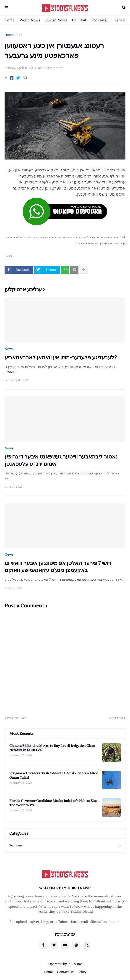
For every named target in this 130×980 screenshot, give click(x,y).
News (9, 349)
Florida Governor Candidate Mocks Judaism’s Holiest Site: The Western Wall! (53, 803)
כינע (19, 35)
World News (30, 20)
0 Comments (52, 68)
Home (10, 20)
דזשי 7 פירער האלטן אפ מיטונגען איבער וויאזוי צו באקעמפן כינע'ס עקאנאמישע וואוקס (58, 567)
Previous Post (17, 718)
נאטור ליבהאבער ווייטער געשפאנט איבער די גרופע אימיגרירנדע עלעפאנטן (61, 460)
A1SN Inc (75, 964)
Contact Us (65, 972)
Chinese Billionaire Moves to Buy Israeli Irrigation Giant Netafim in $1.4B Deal (52, 748)
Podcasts (99, 20)
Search (124, 8)
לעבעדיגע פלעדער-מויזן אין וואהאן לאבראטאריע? (61, 357)
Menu (6, 8)
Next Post (116, 718)
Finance (118, 20)
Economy (65, 846)
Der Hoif (79, 20)
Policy (82, 972)
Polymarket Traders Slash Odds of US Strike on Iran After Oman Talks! (53, 775)
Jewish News (56, 20)
